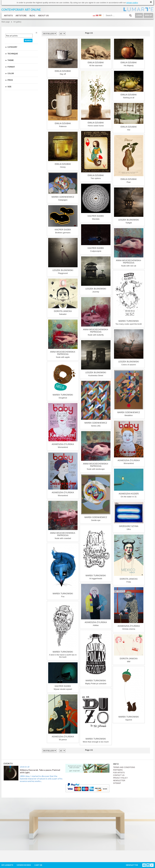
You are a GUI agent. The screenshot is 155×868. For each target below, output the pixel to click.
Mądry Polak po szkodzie (96, 658)
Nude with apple (63, 339)
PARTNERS (118, 770)
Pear (129, 159)
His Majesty (129, 53)
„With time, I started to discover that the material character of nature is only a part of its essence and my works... (41, 779)
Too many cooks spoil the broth (129, 298)
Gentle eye (96, 498)
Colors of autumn (129, 348)
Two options (96, 155)
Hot (129, 117)
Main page (6, 22)
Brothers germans (63, 219)
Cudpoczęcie (96, 238)
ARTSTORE (21, 15)
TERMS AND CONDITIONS (124, 767)
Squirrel (129, 694)
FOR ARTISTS (119, 773)
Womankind (63, 426)
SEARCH (28, 40)
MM (129, 648)
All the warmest (96, 53)
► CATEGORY (11, 47)
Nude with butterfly (96, 316)
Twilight (129, 206)
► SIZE (8, 87)
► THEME (9, 60)
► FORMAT (10, 67)
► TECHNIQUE (12, 54)
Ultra (129, 516)
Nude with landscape (96, 451)
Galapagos (63, 187)
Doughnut (63, 381)
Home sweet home (96, 99)
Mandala (96, 202)
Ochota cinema (129, 609)
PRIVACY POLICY (120, 778)
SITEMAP (117, 783)
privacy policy (132, 3)
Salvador (63, 297)
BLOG (32, 15)
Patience (63, 103)
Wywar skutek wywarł (63, 676)
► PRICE (9, 80)
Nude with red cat (129, 247)
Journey (96, 275)
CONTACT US (119, 775)
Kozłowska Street (96, 358)
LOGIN (139, 15)
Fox (63, 571)
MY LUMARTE (7, 865)
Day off (63, 57)
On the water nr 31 (129, 483)
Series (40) (96, 404)
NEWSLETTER (119, 781)
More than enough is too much (96, 716)
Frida (129, 559)
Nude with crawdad (63, 520)
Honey (63, 150)
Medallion (129, 393)
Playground (63, 256)
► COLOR (10, 73)
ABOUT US (43, 15)
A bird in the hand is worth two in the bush (63, 630)
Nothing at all (129, 85)
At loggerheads (96, 553)
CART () (38, 865)
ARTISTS (8, 15)
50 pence (63, 718)
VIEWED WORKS (24, 865)
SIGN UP (148, 15)
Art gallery (17, 22)
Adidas (96, 605)
